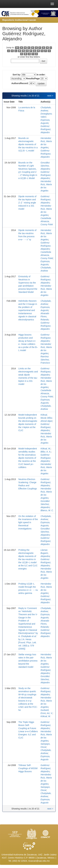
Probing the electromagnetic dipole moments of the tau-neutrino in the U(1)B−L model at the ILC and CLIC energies (28, 559)
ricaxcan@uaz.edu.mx (39, 861)
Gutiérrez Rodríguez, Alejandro (46, 129)
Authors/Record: (20, 83)
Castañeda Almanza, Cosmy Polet (47, 221)
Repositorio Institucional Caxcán (19, 20)
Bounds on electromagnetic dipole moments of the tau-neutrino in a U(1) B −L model (28, 144)
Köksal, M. (46, 449)
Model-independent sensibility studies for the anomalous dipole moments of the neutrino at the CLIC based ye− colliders (28, 458)
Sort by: (17, 75)
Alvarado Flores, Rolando (45, 316)
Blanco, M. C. (47, 510)
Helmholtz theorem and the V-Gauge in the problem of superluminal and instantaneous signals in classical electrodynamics (28, 310)
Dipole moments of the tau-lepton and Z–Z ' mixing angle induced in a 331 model (27, 203)
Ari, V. (50, 713)
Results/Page (33, 78)
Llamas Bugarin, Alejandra (45, 553)
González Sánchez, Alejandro (45, 166)
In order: (41, 75)
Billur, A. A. (46, 452)
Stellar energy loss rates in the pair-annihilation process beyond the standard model (28, 661)
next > (50, 96)
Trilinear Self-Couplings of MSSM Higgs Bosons (28, 768)
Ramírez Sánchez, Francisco (45, 360)
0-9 (17, 48)
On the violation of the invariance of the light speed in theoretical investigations (28, 522)
